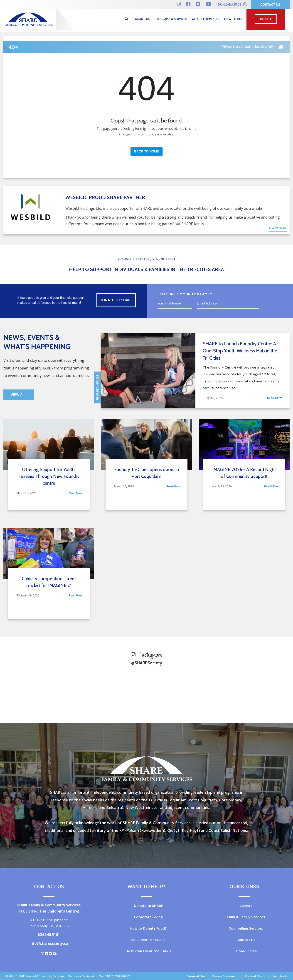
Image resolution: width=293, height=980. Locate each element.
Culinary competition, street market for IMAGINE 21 (49, 582)
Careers (246, 905)
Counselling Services (246, 928)
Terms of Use (196, 976)
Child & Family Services (246, 917)
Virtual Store (231, 47)
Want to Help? (146, 886)
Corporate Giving (148, 917)
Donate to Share (116, 300)
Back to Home (146, 151)
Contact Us (270, 5)
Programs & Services (171, 19)
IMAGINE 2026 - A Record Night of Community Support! (244, 473)
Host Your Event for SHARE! (148, 951)
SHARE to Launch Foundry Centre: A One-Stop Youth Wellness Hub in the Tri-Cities (240, 351)
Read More (275, 398)
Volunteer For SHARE (148, 940)
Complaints (280, 976)
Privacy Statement (225, 976)
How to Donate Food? (148, 928)
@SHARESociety (147, 663)
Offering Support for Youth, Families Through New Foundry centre (49, 476)
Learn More (278, 228)
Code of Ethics (255, 976)
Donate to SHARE (148, 905)
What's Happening (206, 19)
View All (19, 395)
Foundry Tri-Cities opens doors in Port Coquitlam (146, 473)
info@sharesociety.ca (49, 943)
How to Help (234, 19)
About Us (143, 19)
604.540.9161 (232, 4)
